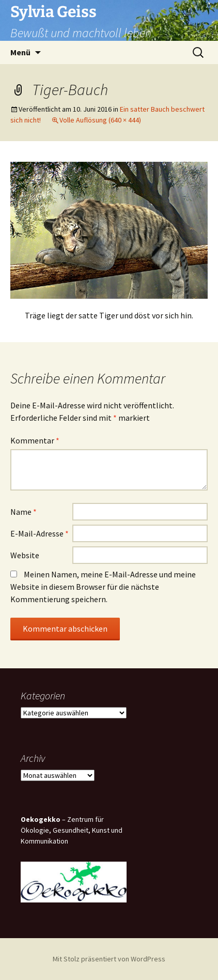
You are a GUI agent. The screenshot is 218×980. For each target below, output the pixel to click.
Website (25, 555)
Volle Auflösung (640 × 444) (100, 120)
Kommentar (35, 440)
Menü (20, 52)
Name (24, 512)
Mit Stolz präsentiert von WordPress (109, 959)
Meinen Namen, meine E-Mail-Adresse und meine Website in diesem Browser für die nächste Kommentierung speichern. (103, 587)
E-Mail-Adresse (40, 533)
